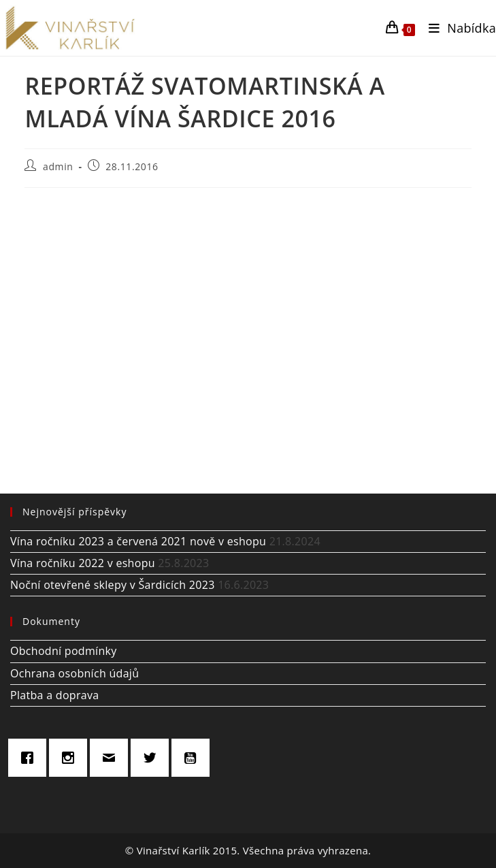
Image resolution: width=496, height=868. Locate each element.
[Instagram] (71, 758)
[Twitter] (153, 758)
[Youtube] (194, 758)
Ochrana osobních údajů (75, 673)
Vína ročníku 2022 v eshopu (83, 563)
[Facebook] (31, 758)
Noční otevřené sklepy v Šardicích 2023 (113, 585)
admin (58, 166)
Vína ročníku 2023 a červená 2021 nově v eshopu (138, 541)
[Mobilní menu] (457, 28)
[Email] (112, 758)
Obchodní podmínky (64, 651)
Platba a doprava (54, 695)
